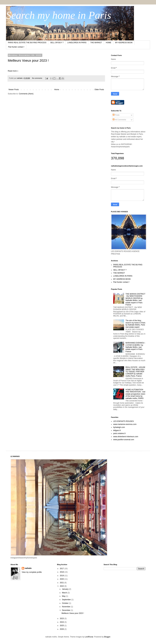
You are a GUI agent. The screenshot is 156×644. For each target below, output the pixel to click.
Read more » (13, 71)
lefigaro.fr (117, 430)
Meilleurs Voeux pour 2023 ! (28, 61)
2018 (62, 572)
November (66, 607)
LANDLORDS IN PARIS (77, 43)
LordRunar (89, 637)
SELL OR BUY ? (57, 43)
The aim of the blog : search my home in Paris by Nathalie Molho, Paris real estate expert (135, 324)
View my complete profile (32, 572)
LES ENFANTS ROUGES (124, 421)
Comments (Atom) (26, 94)
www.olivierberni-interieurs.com (126, 437)
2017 (62, 569)
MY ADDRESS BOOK (124, 43)
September (67, 600)
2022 (62, 586)
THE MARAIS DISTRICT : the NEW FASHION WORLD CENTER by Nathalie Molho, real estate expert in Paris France (135, 299)
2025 (62, 626)
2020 (62, 579)
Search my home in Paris (59, 15)
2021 (62, 583)
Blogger (107, 637)
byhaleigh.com (119, 427)
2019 (62, 576)
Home (57, 90)
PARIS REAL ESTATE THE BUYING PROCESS (27, 43)
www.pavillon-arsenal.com (124, 440)
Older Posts (99, 90)
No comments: (37, 78)
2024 (62, 622)
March (65, 593)
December (66, 610)
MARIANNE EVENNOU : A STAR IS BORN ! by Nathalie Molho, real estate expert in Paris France (136, 347)
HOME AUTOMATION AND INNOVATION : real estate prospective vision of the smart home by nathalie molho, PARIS (135, 394)
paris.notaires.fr (119, 433)
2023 (62, 619)
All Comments (119, 120)
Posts (116, 115)
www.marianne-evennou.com (125, 424)
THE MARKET (96, 43)
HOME (109, 43)
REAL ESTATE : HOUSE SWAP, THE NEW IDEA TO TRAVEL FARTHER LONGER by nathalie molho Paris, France (135, 372)
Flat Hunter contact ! (16, 47)
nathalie (28, 568)
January (65, 589)
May (64, 596)
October (65, 603)
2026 (62, 629)
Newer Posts (14, 90)
